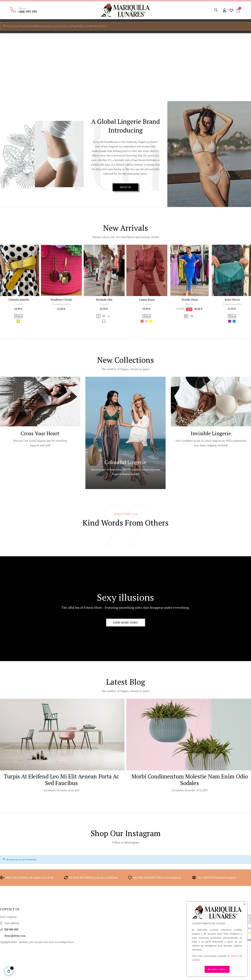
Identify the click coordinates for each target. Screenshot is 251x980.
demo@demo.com (16, 971)
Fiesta (190, 326)
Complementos (61, 326)
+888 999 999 (26, 11)
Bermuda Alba (104, 321)
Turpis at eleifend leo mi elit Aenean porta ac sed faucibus (190, 809)
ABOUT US (125, 211)
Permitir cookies (217, 969)
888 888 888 (12, 964)
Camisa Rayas (147, 321)
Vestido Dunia (190, 321)
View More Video (126, 650)
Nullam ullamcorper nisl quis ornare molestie (62, 806)
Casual (19, 326)
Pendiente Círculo (62, 321)
